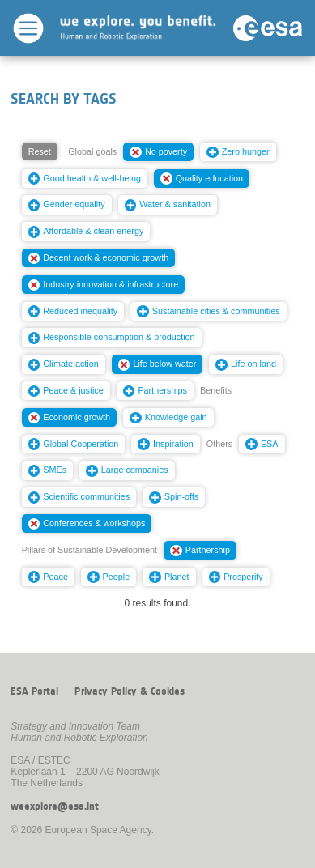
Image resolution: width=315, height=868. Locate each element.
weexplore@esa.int (55, 806)
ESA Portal (34, 691)
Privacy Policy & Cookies (130, 691)
